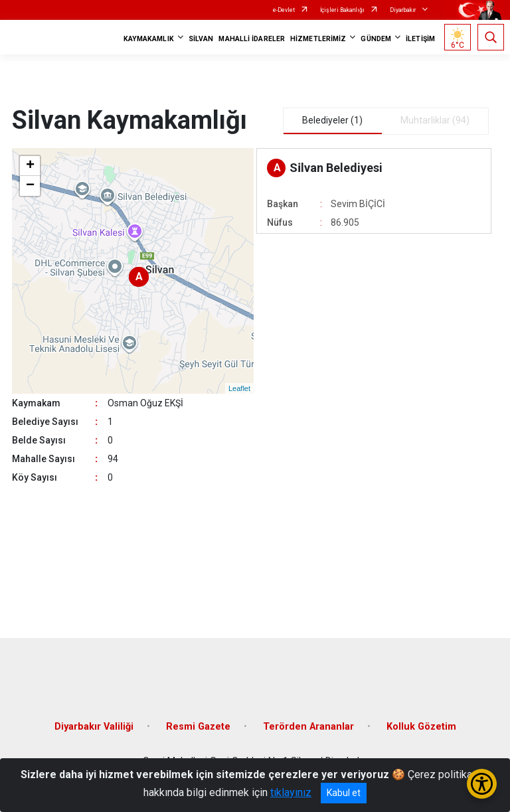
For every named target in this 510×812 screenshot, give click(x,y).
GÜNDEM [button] (376, 39)
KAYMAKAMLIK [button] (149, 39)
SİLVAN (201, 39)
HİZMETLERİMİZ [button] (318, 39)
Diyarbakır (403, 10)
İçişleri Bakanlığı (342, 10)
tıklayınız (291, 792)
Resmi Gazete (198, 727)
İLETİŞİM (420, 39)
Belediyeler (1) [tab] (332, 120)
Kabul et (344, 793)
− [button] (30, 186)
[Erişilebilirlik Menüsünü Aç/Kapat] (482, 784)
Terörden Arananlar (308, 727)
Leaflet (239, 388)
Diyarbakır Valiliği (94, 727)
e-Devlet (284, 10)
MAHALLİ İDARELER (252, 39)
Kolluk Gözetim (421, 727)
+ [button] (30, 166)
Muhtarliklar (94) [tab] (435, 120)
